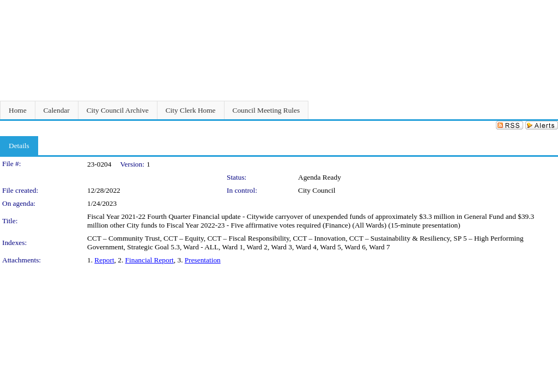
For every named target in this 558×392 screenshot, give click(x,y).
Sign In (545, 7)
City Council (317, 190)
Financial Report (150, 260)
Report (104, 260)
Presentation (203, 260)
